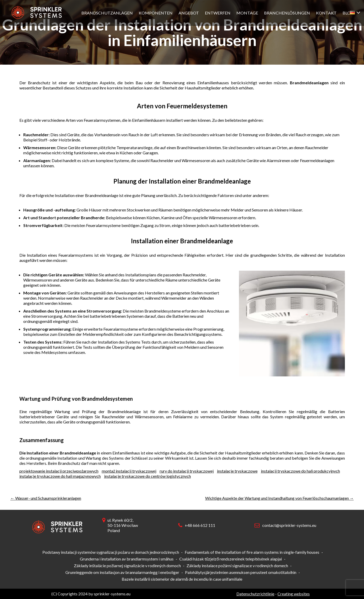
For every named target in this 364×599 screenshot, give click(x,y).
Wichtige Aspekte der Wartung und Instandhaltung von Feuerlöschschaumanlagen (279, 498)
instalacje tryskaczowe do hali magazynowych (60, 476)
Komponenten (156, 13)
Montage (247, 13)
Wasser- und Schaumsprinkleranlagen (46, 498)
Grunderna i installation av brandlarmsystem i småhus (127, 559)
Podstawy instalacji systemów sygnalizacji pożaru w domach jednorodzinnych (111, 552)
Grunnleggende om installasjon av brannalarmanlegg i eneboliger (122, 572)
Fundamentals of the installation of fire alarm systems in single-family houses (252, 552)
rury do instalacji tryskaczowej (187, 471)
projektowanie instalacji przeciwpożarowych (59, 471)
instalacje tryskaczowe (237, 471)
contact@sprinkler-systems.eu (289, 525)
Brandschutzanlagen (107, 13)
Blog (348, 13)
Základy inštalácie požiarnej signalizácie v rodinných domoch (127, 566)
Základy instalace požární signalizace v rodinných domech (237, 566)
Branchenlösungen (287, 13)
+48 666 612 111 (200, 525)
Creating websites (294, 594)
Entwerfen (218, 13)
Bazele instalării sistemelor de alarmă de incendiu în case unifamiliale (182, 579)
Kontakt (326, 13)
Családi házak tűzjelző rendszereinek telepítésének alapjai (231, 559)
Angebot (189, 13)
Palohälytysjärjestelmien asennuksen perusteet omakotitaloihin (241, 572)
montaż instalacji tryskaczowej (129, 471)
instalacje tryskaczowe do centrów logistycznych (148, 476)
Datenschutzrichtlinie (255, 594)
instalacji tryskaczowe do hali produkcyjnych (300, 471)
